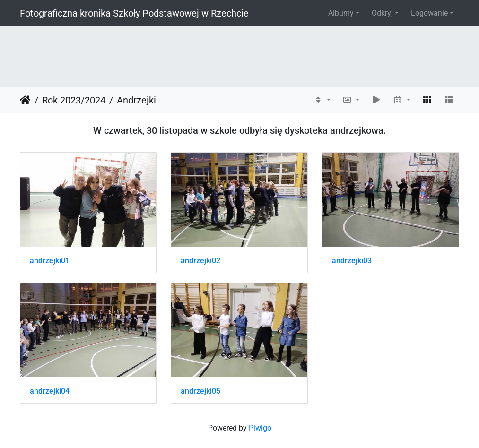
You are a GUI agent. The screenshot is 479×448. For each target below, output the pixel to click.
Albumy (341, 13)
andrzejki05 (200, 391)
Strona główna (25, 100)
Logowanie (429, 13)
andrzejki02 (200, 261)
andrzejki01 (50, 261)
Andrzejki (136, 100)
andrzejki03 (352, 261)
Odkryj (382, 13)
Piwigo (260, 428)
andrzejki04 (50, 391)
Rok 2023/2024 (74, 100)
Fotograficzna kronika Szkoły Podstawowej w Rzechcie (134, 13)
